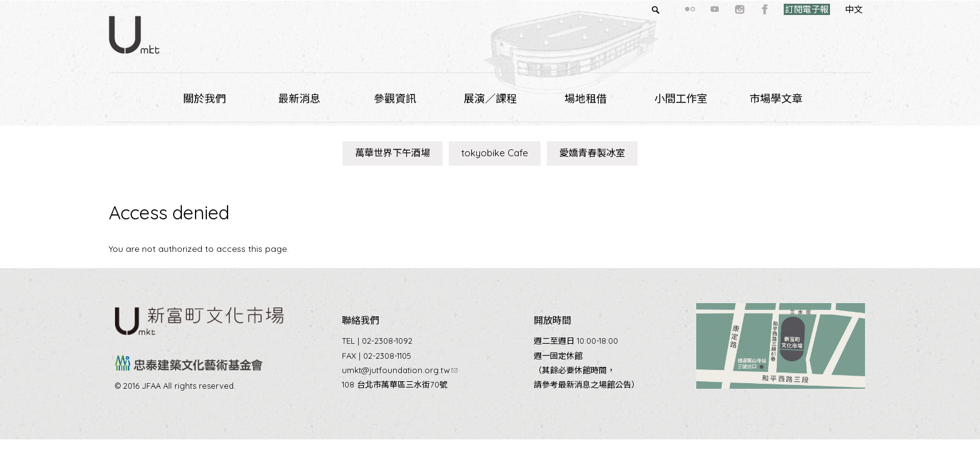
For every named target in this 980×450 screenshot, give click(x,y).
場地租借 (586, 98)
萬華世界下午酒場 (392, 153)
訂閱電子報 (784, 9)
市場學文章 (776, 98)
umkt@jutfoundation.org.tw (400, 370)
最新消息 (299, 98)
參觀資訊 (395, 98)
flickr (667, 9)
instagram (717, 9)
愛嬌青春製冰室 (592, 153)
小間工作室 (681, 98)
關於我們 (204, 98)
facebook (742, 9)
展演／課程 (490, 98)
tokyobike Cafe (495, 153)
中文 (831, 9)
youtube (692, 9)
